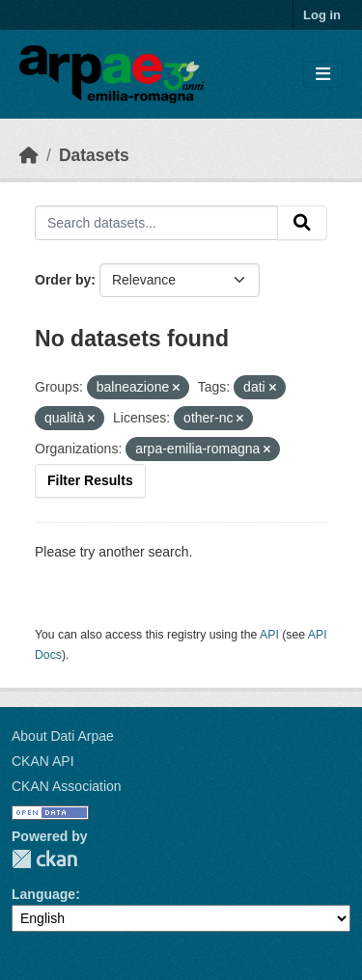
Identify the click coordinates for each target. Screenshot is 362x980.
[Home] (29, 155)
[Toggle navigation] (323, 75)
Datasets (94, 155)
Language (43, 894)
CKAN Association (67, 786)
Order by (63, 280)
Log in (322, 15)
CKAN (44, 859)
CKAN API (43, 761)
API (269, 635)
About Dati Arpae (63, 736)
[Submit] (302, 223)
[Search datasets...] (156, 223)
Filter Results (90, 480)
